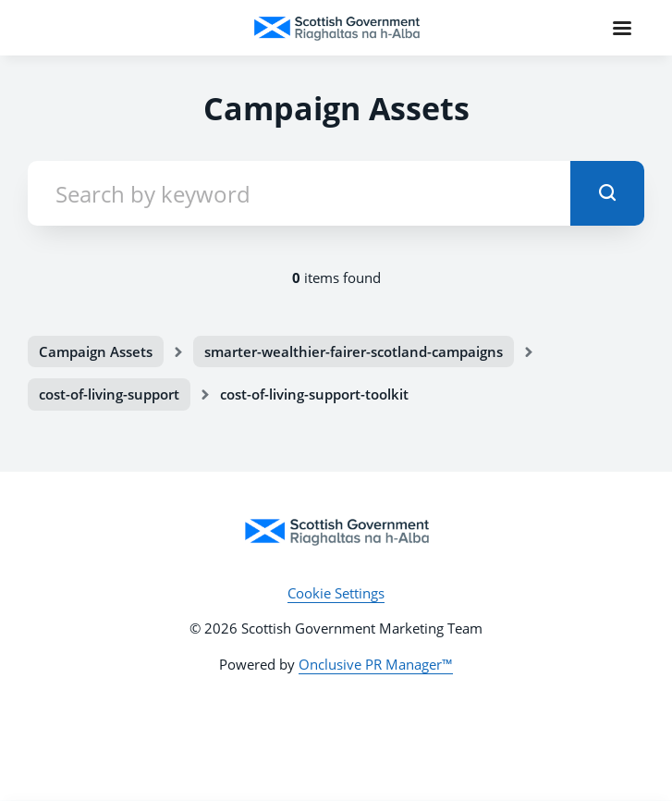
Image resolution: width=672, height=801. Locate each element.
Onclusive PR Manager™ (376, 664)
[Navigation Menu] (622, 28)
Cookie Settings (336, 593)
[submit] (607, 193)
